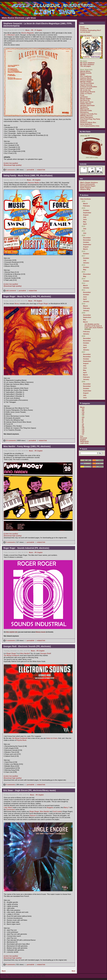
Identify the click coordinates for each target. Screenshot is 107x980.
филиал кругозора (87, 105)
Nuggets (50, 807)
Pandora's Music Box (88, 122)
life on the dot (85, 90)
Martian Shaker (86, 82)
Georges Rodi (46, 653)
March (85, 204)
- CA (83, 412)
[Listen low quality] (11, 163)
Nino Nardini (25, 653)
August (86, 215)
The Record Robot (87, 83)
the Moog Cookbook (20, 738)
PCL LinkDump (86, 76)
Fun (82, 436)
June (85, 219)
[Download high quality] (13, 165)
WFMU (83, 75)
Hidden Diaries (86, 104)
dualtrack (84, 121)
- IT (35, 30)
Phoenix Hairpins (87, 80)
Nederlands (85, 441)
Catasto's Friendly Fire (89, 114)
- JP (83, 424)
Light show (84, 443)
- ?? (83, 435)
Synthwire (84, 107)
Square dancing (86, 85)
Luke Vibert (8, 807)
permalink (31, 170)
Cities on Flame (86, 93)
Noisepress (84, 112)
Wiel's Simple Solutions (89, 182)
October (86, 210)
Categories (85, 403)
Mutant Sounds (86, 73)
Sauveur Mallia (34, 183)
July (85, 217)
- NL (83, 426)
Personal (84, 438)
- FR (32, 30)
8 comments (9, 170)
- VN (83, 431)
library (17, 304)
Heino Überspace (87, 117)
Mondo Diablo (85, 99)
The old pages (86, 66)
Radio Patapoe (86, 188)
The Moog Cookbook (11, 655)
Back (4, 971)
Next (73, 971)
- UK (83, 428)
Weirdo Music (85, 71)
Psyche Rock (21, 740)
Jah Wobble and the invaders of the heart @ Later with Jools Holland (94, 326)
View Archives (86, 199)
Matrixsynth (85, 109)
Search (83, 449)
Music (27, 30)
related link (41, 170)
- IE (82, 419)
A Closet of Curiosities (89, 87)
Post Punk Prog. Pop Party (90, 119)
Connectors (11, 809)
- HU (83, 417)
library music (41, 632)
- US (83, 429)
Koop (82, 95)
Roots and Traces (87, 102)
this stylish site (12, 632)
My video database (87, 64)
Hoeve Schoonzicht (87, 184)
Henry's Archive (86, 88)
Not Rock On (85, 100)
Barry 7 (67, 807)
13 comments (10, 441)
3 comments (9, 542)
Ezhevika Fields (86, 111)
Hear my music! (86, 35)
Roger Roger (43, 304)
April (85, 224)
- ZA (83, 433)
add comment (10, 291)
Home (82, 27)
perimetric (84, 97)
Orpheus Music (86, 78)
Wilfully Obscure (86, 116)
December (87, 238)
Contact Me (84, 29)
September (87, 213)
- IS (82, 421)
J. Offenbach (10, 35)
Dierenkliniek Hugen (88, 186)
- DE (83, 414)
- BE (83, 411)
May (85, 222)
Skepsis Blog (85, 189)
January (86, 263)
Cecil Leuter (57, 811)
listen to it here (52, 738)
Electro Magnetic (28, 33)
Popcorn (33, 815)
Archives (84, 195)
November (87, 240)
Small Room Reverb (88, 92)
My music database (87, 63)
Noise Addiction (86, 124)
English (39, 30)
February (86, 206)
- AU (83, 409)
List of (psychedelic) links (90, 126)
